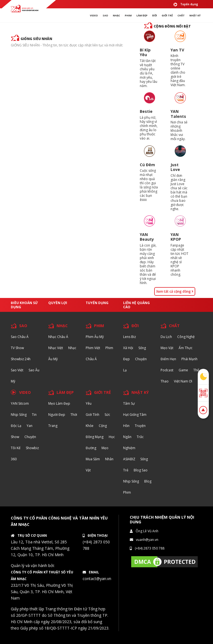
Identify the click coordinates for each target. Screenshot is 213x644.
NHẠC (116, 15)
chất (181, 15)
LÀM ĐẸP (65, 392)
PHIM (128, 15)
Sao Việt (17, 370)
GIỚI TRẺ (102, 392)
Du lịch (166, 337)
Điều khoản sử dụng (24, 305)
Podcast (167, 370)
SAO (105, 15)
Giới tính (92, 415)
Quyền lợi (58, 303)
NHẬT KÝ (140, 392)
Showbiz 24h (21, 359)
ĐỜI (155, 15)
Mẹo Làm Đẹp (59, 403)
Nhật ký (195, 15)
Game (183, 370)
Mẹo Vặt (167, 348)
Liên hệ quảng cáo (136, 305)
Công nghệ (186, 337)
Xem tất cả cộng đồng (175, 291)
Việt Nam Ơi (183, 381)
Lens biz (130, 337)
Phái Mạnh (189, 359)
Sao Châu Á (20, 337)
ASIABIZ (130, 459)
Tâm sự (129, 403)
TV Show (17, 348)
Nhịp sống (19, 415)
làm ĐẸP (142, 15)
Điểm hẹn (168, 359)
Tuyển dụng (186, 4)
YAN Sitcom (20, 403)
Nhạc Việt (56, 348)
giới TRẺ (167, 15)
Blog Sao (141, 470)
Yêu (89, 403)
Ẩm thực (186, 348)
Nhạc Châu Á (58, 337)
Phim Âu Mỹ (95, 337)
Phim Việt (93, 348)
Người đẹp (57, 415)
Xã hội (128, 348)
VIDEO (94, 15)
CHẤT (174, 326)
